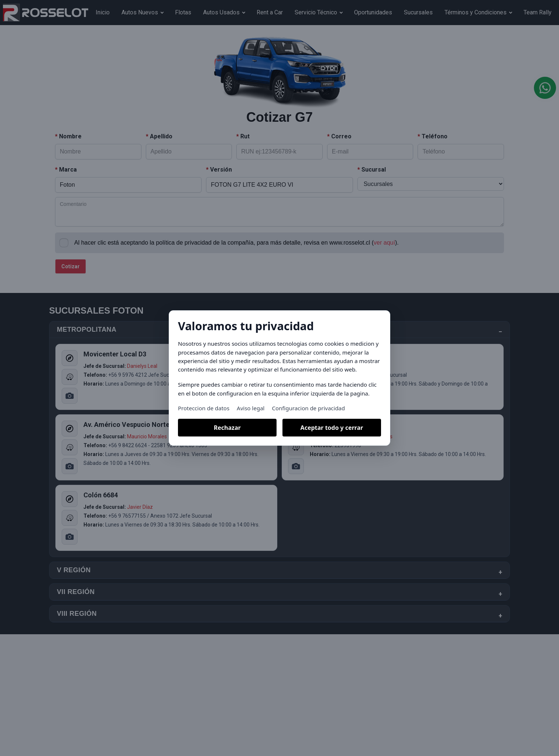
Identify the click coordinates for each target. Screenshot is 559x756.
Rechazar (227, 428)
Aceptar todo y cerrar (332, 428)
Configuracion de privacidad (308, 408)
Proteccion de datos (204, 408)
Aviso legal (251, 408)
